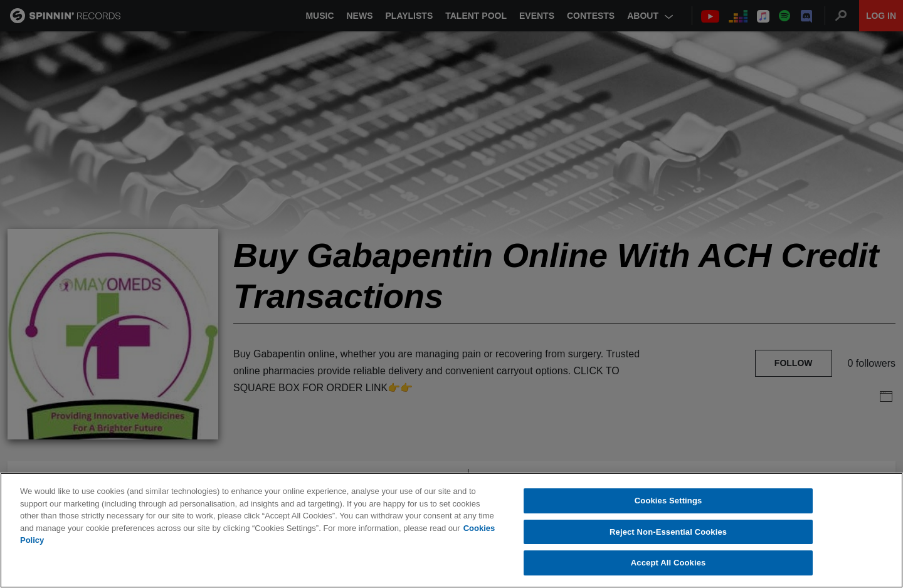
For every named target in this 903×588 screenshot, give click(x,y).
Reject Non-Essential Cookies (668, 533)
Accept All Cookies (668, 563)
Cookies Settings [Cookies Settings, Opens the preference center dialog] (668, 501)
